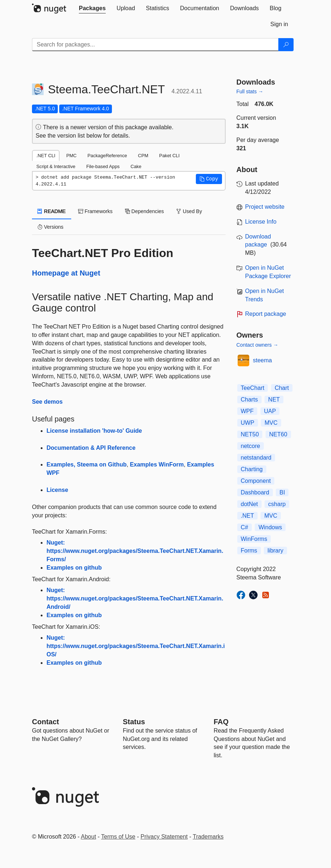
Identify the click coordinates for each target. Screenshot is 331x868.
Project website (265, 207)
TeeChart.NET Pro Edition (103, 253)
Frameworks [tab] (95, 211)
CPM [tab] (143, 156)
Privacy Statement (164, 837)
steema (262, 360)
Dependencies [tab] (144, 211)
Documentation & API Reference (91, 448)
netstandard (256, 458)
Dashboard (255, 492)
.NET (247, 516)
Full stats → (250, 91)
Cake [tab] (136, 166)
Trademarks (208, 837)
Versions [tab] (51, 227)
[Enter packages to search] (155, 45)
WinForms (254, 539)
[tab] (92, 8)
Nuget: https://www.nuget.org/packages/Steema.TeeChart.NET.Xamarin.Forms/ (135, 551)
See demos (47, 402)
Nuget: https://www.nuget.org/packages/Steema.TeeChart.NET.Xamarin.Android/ (135, 598)
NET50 (250, 434)
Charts (249, 400)
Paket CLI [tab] (169, 156)
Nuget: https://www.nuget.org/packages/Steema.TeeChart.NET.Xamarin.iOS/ (136, 646)
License (57, 490)
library (275, 551)
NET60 (278, 434)
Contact (45, 722)
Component (256, 481)
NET (274, 400)
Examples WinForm (157, 464)
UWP (248, 423)
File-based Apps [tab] (103, 166)
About (89, 837)
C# (245, 527)
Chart (282, 388)
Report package (266, 314)
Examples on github (74, 568)
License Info (261, 222)
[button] (209, 179)
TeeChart (253, 388)
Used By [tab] (189, 211)
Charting (252, 469)
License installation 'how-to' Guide (94, 431)
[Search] (286, 45)
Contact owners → (257, 345)
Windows (270, 527)
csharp (277, 504)
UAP (270, 411)
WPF (247, 411)
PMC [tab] (71, 156)
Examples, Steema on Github (87, 464)
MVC (271, 423)
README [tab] (52, 211)
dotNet (249, 504)
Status (134, 722)
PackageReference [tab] (107, 156)
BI (282, 492)
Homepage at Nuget (66, 273)
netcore (251, 446)
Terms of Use (118, 837)
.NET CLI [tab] (46, 156)
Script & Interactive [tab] (56, 166)
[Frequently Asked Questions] (221, 722)
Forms (249, 551)
